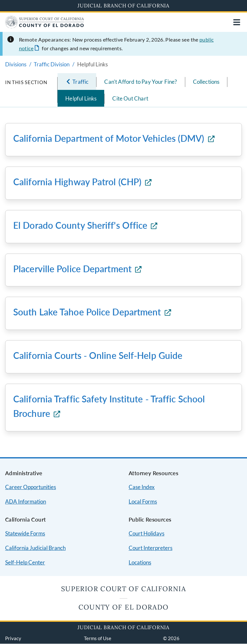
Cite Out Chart (130, 98)
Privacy (13, 638)
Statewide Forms (25, 533)
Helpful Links (81, 98)
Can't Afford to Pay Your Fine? (141, 82)
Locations (140, 562)
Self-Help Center (25, 562)
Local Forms (143, 501)
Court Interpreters (151, 548)
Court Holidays (146, 533)
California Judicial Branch (35, 548)
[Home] (45, 26)
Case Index (142, 487)
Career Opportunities (31, 487)
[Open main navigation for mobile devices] (237, 22)
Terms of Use (98, 638)
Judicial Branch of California (123, 5)
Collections (206, 82)
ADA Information (26, 501)
